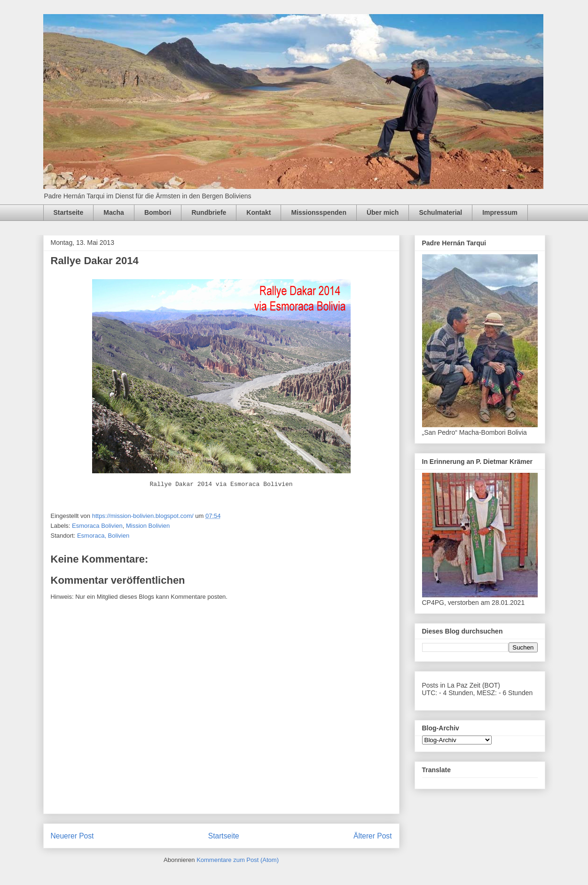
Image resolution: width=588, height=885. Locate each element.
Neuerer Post (72, 836)
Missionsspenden (318, 212)
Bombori (158, 212)
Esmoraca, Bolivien (103, 536)
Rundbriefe (209, 212)
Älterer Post (372, 836)
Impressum (500, 212)
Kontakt (259, 212)
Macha (114, 212)
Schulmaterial (440, 212)
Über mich (383, 212)
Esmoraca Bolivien (97, 526)
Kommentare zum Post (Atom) (238, 860)
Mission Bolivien (148, 526)
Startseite (69, 212)
